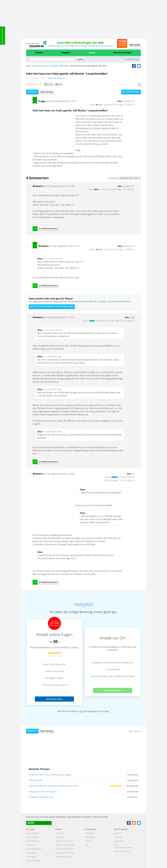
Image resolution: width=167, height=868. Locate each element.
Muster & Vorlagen (123, 53)
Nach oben (135, 731)
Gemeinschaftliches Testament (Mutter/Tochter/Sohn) (53, 786)
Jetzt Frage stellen (54, 699)
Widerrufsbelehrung (122, 851)
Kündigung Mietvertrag (65, 853)
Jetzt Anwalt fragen (131, 92)
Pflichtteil (64, 66)
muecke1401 (128, 186)
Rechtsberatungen (105, 46)
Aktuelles (89, 841)
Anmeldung (89, 833)
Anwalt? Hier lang (132, 59)
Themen (39, 53)
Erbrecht (54, 66)
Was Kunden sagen (34, 849)
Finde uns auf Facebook (65, 845)
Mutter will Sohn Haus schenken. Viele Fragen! (50, 775)
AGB (87, 845)
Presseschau (31, 853)
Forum (92, 53)
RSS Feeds (60, 837)
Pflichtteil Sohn (36, 780)
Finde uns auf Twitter (64, 841)
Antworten (32, 92)
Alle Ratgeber (31, 857)
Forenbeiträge (81, 46)
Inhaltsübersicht (33, 833)
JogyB (132, 317)
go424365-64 (128, 101)
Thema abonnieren (56, 78)
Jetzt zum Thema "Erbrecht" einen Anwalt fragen (52, 307)
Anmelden (30, 845)
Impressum (119, 837)
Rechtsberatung (33, 841)
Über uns (118, 833)
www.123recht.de (34, 66)
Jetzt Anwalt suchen (113, 690)
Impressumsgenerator (65, 849)
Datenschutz (119, 841)
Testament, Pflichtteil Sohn (41, 797)
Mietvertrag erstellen (64, 857)
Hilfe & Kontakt (2, 36)
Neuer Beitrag (47, 92)
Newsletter (60, 833)
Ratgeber (59, 46)
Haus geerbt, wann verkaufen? (43, 792)
